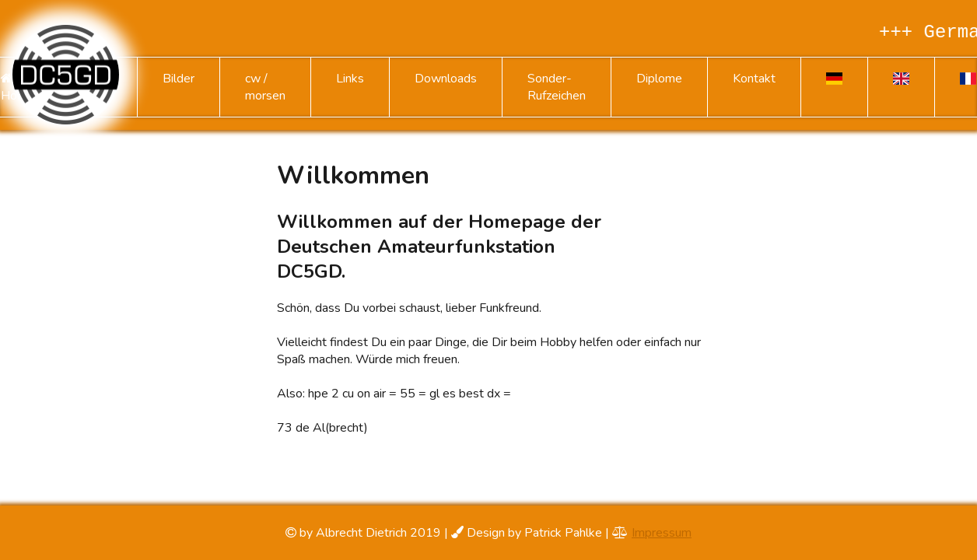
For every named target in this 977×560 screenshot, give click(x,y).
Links (350, 79)
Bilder (179, 79)
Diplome (659, 79)
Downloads (446, 79)
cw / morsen (265, 87)
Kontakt (754, 79)
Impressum (662, 533)
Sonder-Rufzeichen (557, 87)
